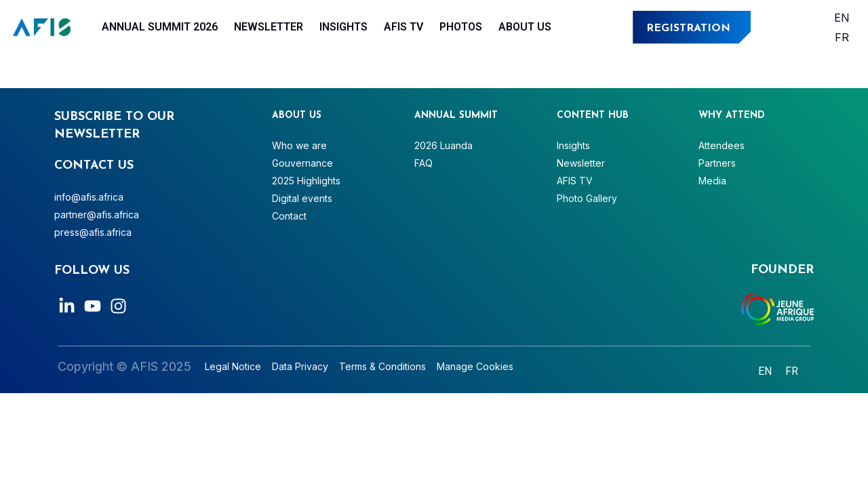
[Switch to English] (842, 17)
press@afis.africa (93, 232)
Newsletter (269, 27)
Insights (343, 27)
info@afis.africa (89, 197)
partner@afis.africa (97, 215)
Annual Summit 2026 (160, 27)
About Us (525, 27)
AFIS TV (403, 27)
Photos (461, 27)
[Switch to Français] (842, 37)
